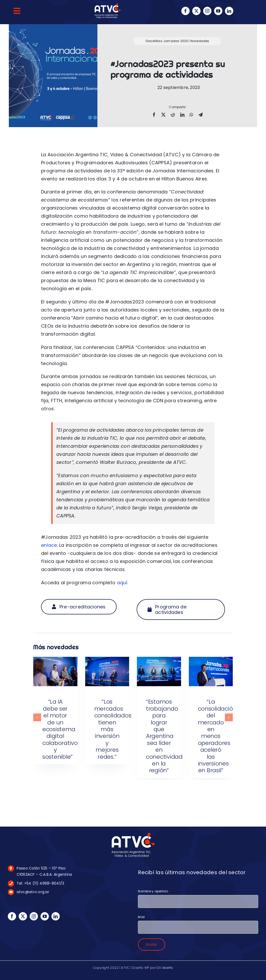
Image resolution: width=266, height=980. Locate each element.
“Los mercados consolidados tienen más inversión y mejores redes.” (113, 729)
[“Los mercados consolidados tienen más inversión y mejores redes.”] (107, 660)
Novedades (200, 41)
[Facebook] (154, 115)
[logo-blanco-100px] (108, 5)
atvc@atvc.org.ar (33, 892)
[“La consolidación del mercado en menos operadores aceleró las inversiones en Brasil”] (211, 660)
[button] (37, 717)
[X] (163, 115)
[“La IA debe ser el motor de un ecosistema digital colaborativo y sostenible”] (55, 660)
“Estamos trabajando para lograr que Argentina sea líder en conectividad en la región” (164, 736)
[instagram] (207, 11)
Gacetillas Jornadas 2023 (167, 41)
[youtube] (218, 11)
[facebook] (185, 11)
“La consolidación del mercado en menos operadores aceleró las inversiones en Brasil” (217, 736)
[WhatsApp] (191, 115)
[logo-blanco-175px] (133, 834)
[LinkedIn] (182, 115)
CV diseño (165, 968)
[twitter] (196, 11)
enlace (49, 545)
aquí (122, 583)
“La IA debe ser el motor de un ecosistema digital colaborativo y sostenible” (60, 729)
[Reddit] (173, 115)
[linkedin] (229, 11)
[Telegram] (201, 115)
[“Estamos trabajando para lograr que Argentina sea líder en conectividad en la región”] (159, 660)
